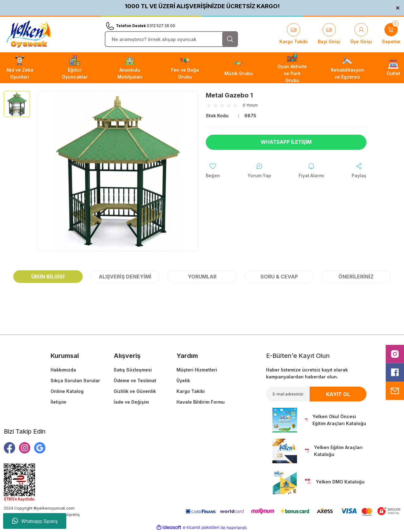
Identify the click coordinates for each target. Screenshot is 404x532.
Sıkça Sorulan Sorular (75, 380)
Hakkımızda (63, 370)
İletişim (58, 402)
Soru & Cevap (279, 277)
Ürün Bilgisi (48, 277)
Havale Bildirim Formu (201, 402)
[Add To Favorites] (213, 171)
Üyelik (183, 380)
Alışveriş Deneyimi (125, 277)
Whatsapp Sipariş (35, 521)
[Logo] (29, 34)
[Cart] (391, 34)
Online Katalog (67, 391)
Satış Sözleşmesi (133, 370)
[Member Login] (361, 34)
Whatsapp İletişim (286, 142)
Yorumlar (202, 277)
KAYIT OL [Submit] (338, 394)
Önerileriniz (356, 277)
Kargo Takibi (191, 391)
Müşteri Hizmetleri (197, 370)
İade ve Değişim (131, 402)
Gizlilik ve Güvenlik (135, 391)
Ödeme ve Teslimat (135, 380)
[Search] (171, 39)
